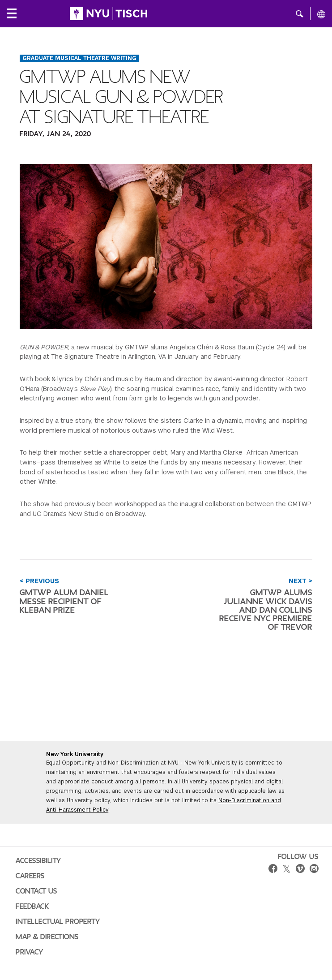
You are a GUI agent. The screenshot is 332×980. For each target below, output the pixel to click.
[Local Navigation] (12, 13)
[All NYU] (321, 14)
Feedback (32, 907)
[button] (300, 13)
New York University (75, 754)
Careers (30, 876)
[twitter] (287, 869)
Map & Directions (47, 937)
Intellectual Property (58, 922)
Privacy (30, 952)
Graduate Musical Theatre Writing (79, 58)
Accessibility (38, 861)
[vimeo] (300, 870)
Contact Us (36, 891)
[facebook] (273, 870)
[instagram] (314, 870)
